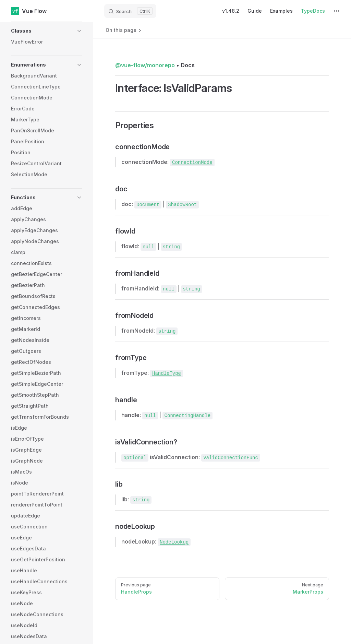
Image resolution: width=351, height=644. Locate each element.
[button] (47, 31)
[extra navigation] (337, 11)
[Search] (130, 11)
